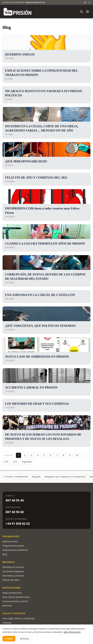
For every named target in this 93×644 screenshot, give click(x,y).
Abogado (36, 477)
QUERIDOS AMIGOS (20, 54)
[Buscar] (81, 12)
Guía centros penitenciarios (16, 597)
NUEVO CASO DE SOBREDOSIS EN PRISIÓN (37, 357)
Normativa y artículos (13, 576)
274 (15, 462)
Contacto (7, 623)
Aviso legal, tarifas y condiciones (19, 618)
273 (6, 462)
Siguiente (27, 462)
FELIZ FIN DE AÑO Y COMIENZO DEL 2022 (36, 178)
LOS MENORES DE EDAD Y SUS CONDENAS (37, 404)
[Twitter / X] (89, 2)
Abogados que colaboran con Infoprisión (65, 477)
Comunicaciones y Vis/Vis (15, 601)
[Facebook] (85, 2)
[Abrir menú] (88, 12)
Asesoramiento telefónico (15, 550)
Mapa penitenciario (12, 593)
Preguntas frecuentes (13, 546)
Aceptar (9, 639)
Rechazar (25, 639)
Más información (72, 632)
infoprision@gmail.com (35, 2)
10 (77, 455)
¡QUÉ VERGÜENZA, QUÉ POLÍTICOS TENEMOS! (40, 326)
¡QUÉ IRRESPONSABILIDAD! (26, 161)
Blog (5, 554)
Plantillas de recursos (13, 567)
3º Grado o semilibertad (16, 477)
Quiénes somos (10, 541)
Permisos (7, 606)
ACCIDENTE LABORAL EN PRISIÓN (31, 387)
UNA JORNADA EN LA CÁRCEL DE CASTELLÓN (40, 295)
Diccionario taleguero (13, 571)
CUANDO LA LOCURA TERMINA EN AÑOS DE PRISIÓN (45, 244)
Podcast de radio (11, 580)
